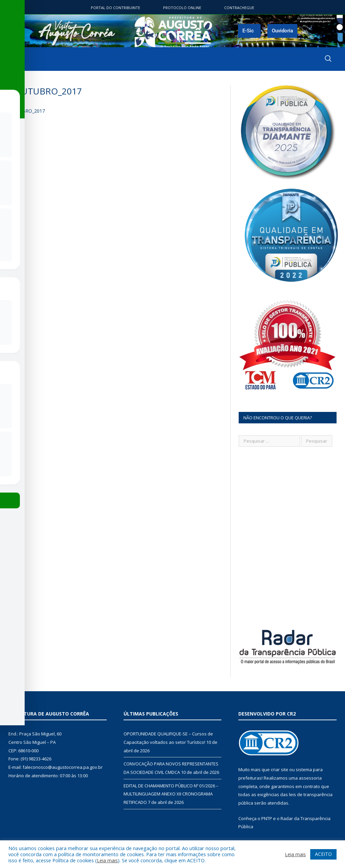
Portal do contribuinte (115, 8)
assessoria (310, 778)
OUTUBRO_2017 (27, 111)
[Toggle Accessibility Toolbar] (14, 420)
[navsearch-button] (328, 59)
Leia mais (107, 860)
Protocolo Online (182, 8)
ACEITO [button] (323, 854)
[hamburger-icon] (13, 59)
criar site (280, 769)
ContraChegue (239, 8)
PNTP (267, 818)
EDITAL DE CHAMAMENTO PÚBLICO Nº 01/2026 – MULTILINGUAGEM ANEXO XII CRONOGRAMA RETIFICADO (171, 794)
